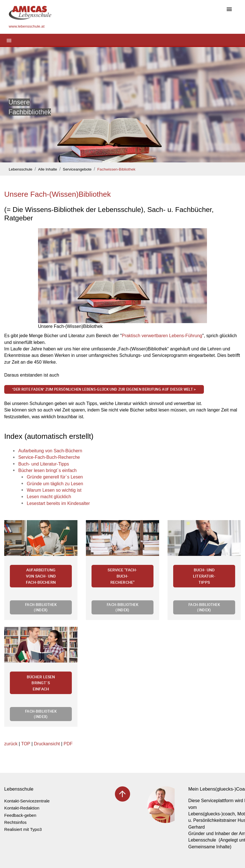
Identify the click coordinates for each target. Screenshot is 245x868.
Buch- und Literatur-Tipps (204, 576)
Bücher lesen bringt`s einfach (41, 683)
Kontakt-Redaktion (22, 808)
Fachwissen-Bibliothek (116, 169)
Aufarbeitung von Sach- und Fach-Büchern (41, 576)
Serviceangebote (77, 169)
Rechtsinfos (15, 822)
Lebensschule (21, 169)
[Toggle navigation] (229, 10)
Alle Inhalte (47, 169)
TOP (26, 744)
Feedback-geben (20, 815)
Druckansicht (47, 744)
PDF (68, 744)
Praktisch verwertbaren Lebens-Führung (162, 336)
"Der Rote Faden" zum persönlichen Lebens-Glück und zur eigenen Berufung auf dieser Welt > (104, 389)
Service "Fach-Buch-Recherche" (122, 576)
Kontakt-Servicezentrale (27, 801)
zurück (11, 744)
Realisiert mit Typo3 (23, 829)
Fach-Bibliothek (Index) (41, 607)
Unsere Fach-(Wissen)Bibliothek (57, 194)
